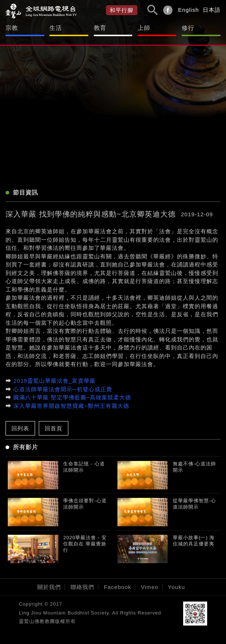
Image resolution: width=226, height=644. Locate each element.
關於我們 (49, 587)
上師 (144, 28)
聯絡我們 (82, 587)
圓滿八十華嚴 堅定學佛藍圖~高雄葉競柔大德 (72, 397)
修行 (188, 28)
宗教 (12, 28)
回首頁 (54, 428)
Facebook (117, 587)
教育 (100, 28)
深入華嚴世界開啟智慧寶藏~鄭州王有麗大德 (71, 406)
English (188, 10)
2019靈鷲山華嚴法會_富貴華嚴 (54, 381)
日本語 (212, 10)
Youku (177, 587)
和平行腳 (121, 10)
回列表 (20, 428)
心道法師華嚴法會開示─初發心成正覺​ (63, 389)
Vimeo (149, 587)
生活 (56, 28)
